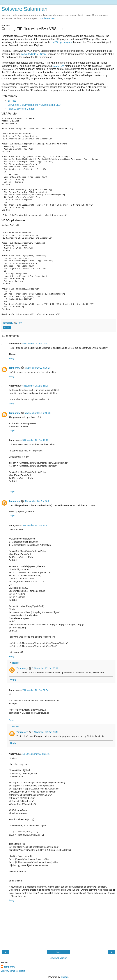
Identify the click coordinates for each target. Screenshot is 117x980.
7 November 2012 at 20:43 (45, 732)
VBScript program (62, 42)
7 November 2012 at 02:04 (35, 690)
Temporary (14, 368)
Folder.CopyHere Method (21, 109)
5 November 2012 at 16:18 (35, 440)
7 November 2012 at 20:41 (45, 668)
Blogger (64, 977)
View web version (58, 958)
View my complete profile (13, 971)
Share (7, 328)
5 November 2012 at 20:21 (35, 525)
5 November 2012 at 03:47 (35, 344)
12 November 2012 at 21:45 (36, 754)
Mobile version (47, 18)
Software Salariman (24, 9)
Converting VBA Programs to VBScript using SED (34, 105)
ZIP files (12, 101)
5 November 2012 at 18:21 (37, 501)
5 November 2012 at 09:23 (37, 368)
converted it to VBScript (34, 54)
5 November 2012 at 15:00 (35, 386)
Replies (16, 663)
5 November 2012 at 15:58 (37, 413)
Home (58, 952)
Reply (12, 358)
